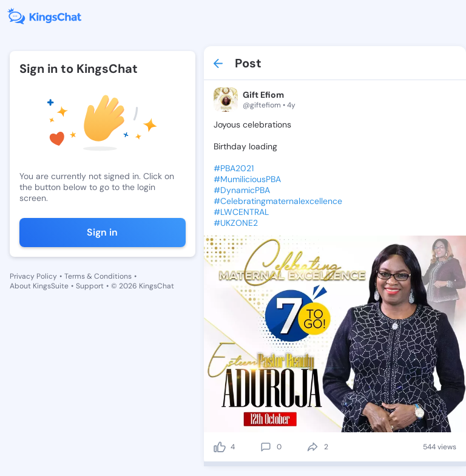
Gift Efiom (263, 95)
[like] (220, 447)
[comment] (266, 447)
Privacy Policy (33, 276)
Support (90, 286)
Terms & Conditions (98, 276)
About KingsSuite (39, 286)
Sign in (102, 232)
